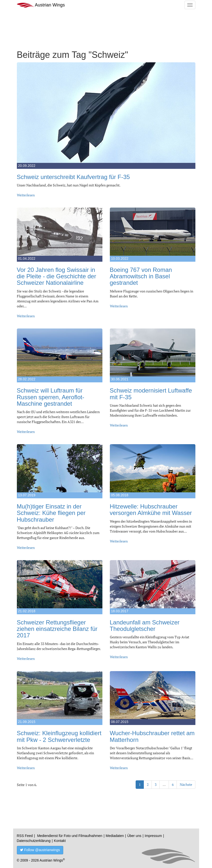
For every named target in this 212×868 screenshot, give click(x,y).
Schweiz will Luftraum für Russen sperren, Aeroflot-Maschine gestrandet (51, 397)
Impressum (153, 836)
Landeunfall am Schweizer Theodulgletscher (145, 626)
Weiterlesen (26, 195)
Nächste (186, 784)
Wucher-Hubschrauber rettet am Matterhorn (152, 736)
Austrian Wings (41, 5)
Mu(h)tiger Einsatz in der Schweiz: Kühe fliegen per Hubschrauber (51, 513)
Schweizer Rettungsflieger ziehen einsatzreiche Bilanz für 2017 (57, 629)
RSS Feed (25, 836)
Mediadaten (115, 836)
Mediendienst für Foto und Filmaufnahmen (70, 836)
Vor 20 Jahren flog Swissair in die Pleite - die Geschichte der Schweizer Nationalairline (57, 276)
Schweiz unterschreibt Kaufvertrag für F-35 (73, 177)
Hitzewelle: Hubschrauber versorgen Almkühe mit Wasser (151, 510)
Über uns (134, 836)
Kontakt (60, 841)
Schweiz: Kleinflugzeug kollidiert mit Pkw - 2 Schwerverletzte (59, 736)
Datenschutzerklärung (34, 841)
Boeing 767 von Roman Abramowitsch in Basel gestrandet (141, 276)
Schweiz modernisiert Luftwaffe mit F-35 (151, 394)
